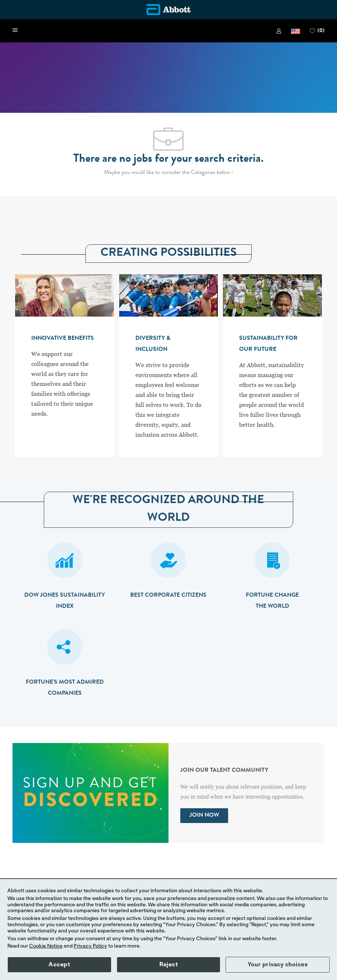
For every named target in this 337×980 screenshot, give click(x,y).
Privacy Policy (90, 946)
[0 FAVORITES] (317, 31)
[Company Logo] (168, 10)
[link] (279, 31)
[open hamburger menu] (15, 31)
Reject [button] (168, 965)
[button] (296, 31)
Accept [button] (59, 965)
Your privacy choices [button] (278, 965)
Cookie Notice (46, 946)
